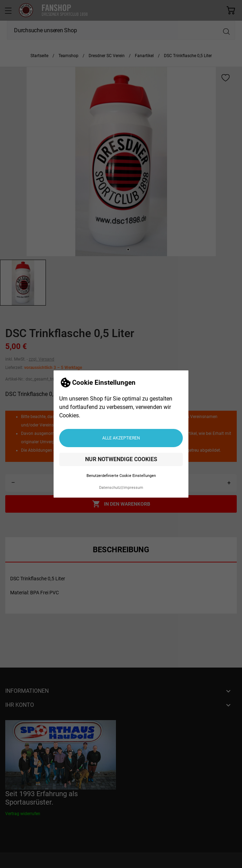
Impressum (133, 488)
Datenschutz (110, 488)
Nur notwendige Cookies (121, 459)
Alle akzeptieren (121, 438)
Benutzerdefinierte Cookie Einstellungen (121, 476)
